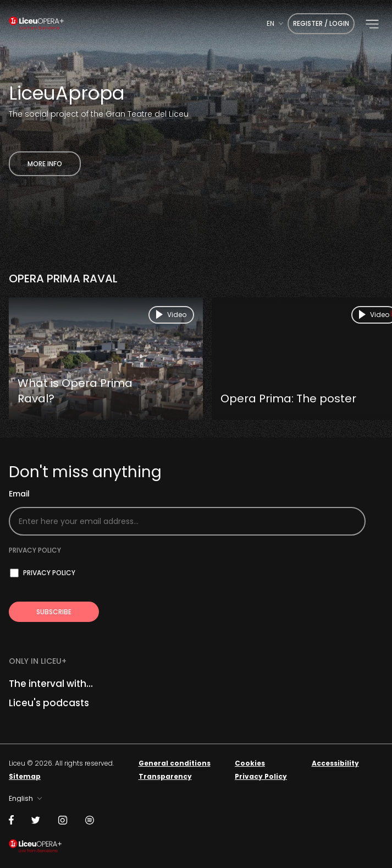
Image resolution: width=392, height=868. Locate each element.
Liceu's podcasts (49, 703)
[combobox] (275, 23)
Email (19, 494)
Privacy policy (35, 550)
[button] (372, 24)
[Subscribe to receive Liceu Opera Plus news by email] (54, 612)
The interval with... (51, 684)
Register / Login (321, 23)
